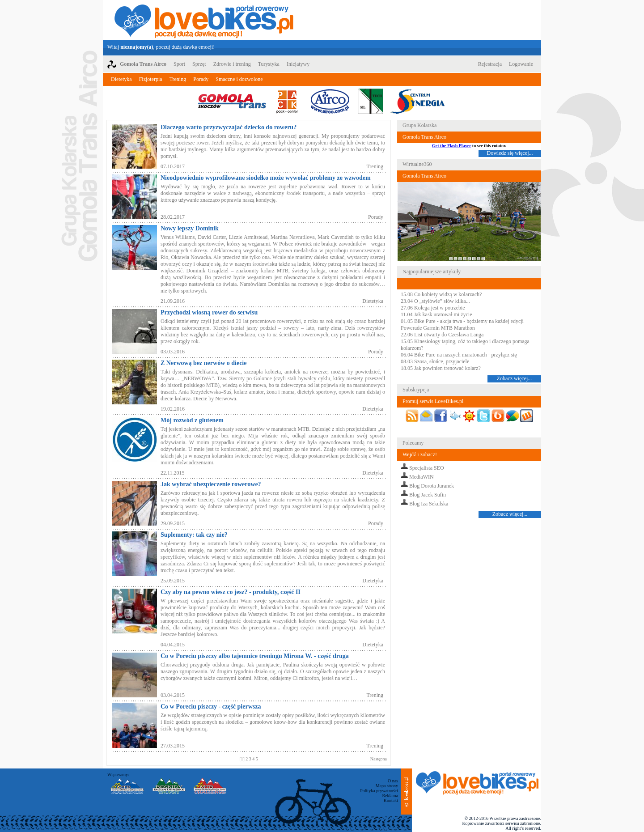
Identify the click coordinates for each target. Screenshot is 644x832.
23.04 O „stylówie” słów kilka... (435, 301)
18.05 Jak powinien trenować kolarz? (441, 368)
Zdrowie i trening (232, 64)
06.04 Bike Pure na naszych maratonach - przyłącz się (459, 355)
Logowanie (521, 64)
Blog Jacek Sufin (428, 495)
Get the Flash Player (451, 146)
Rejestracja (490, 64)
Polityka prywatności (379, 791)
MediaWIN (422, 477)
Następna (379, 759)
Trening (178, 79)
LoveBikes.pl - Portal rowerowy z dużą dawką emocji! (204, 20)
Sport (179, 64)
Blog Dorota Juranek (432, 486)
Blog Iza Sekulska (429, 504)
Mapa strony (387, 786)
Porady (201, 79)
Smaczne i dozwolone (239, 79)
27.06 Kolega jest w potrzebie (433, 308)
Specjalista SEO (427, 468)
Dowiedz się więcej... (510, 153)
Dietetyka (121, 79)
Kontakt (391, 800)
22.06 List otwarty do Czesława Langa (442, 335)
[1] (242, 759)
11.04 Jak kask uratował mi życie (436, 314)
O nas (393, 781)
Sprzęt (199, 64)
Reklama (390, 796)
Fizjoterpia (151, 79)
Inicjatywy (298, 64)
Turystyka (269, 64)
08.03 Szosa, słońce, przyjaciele (435, 361)
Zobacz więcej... (515, 378)
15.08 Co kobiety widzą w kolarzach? (441, 294)
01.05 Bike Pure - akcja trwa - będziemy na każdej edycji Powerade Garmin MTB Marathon (462, 325)
